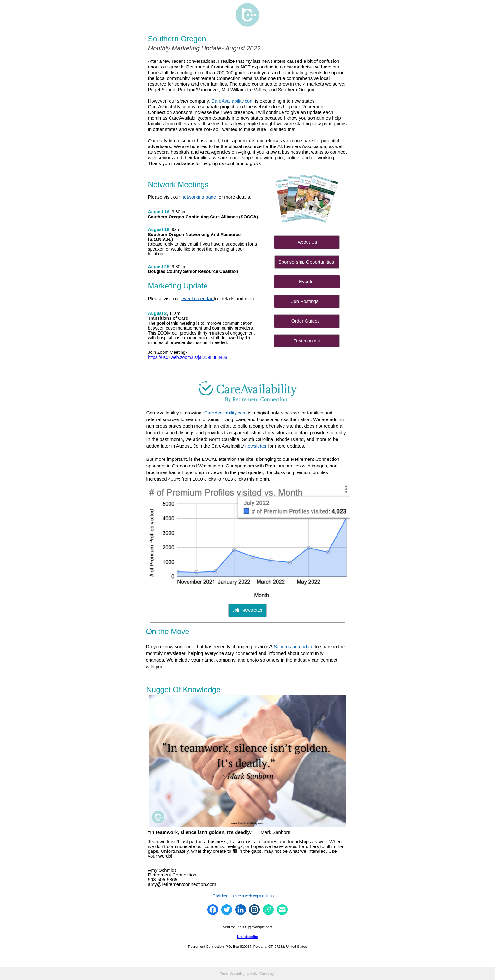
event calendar (197, 298)
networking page (199, 197)
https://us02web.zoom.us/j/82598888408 (188, 357)
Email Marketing (232, 974)
